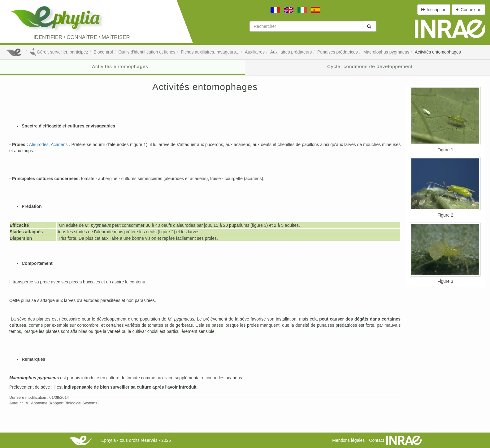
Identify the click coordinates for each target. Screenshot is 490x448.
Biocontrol (103, 52)
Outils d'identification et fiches (147, 52)
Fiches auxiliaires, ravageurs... (210, 52)
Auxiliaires (255, 52)
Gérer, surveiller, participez (59, 52)
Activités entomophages (438, 52)
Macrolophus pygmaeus (386, 52)
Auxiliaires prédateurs (291, 52)
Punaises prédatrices (338, 52)
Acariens (59, 144)
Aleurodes (39, 144)
